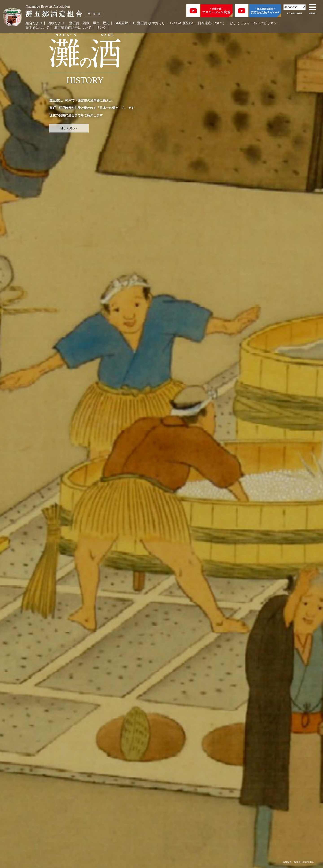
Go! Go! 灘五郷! (181, 23)
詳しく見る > (69, 128)
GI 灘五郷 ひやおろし (149, 23)
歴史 (106, 23)
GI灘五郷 (121, 23)
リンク (101, 28)
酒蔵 (86, 23)
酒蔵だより (56, 23)
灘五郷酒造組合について (73, 28)
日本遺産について (211, 23)
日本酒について (37, 28)
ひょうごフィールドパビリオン (253, 23)
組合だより (34, 23)
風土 (96, 23)
